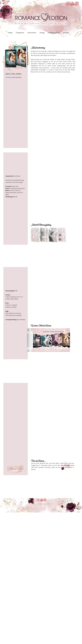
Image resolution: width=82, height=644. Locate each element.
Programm (20, 33)
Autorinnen (32, 33)
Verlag (42, 33)
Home (10, 33)
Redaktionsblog (54, 33)
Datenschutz (43, 504)
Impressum (35, 504)
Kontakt (66, 33)
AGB (49, 504)
